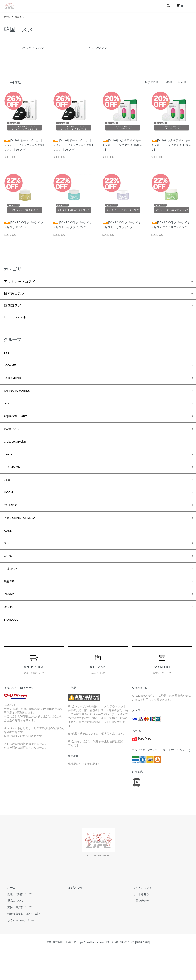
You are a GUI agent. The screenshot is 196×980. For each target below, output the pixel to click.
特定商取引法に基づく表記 (20, 941)
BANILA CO (13, 646)
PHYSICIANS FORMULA (24, 534)
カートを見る (138, 921)
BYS (7, 353)
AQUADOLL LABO (18, 423)
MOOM (10, 506)
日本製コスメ (14, 294)
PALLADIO (12, 520)
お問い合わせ (138, 928)
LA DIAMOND (15, 381)
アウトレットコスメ (20, 282)
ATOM (78, 914)
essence (10, 465)
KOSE (9, 548)
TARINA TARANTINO (20, 395)
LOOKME (11, 367)
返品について (12, 928)
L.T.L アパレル (15, 317)
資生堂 (9, 576)
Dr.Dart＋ (11, 632)
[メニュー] (190, 6)
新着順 (182, 82)
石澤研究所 (13, 590)
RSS (69, 914)
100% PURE (14, 437)
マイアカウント (139, 914)
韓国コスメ (22, 17)
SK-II (8, 562)
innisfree (10, 618)
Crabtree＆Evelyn (18, 451)
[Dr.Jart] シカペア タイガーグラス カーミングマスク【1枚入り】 (171, 145)
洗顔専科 (11, 604)
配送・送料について (16, 921)
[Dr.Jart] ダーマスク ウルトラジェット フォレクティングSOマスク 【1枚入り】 (73, 145)
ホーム (7, 17)
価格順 (168, 82)
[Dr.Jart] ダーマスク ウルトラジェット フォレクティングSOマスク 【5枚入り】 (24, 145)
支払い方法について (16, 934)
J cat (8, 493)
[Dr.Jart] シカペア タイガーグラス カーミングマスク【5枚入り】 (122, 145)
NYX (7, 409)
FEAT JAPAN (14, 479)
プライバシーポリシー (17, 947)
